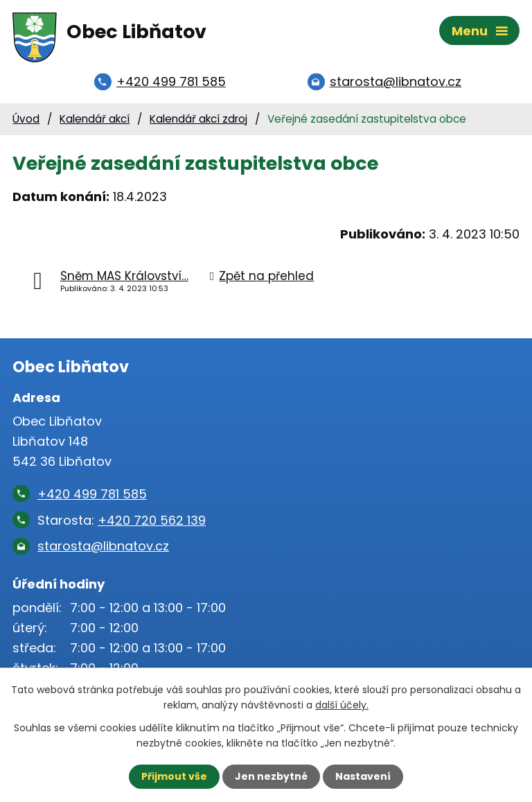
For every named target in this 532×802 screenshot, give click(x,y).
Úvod (26, 119)
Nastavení (363, 776)
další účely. (342, 705)
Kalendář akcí (95, 119)
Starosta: (122, 520)
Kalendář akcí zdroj (198, 119)
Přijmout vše (174, 776)
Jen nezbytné (271, 776)
